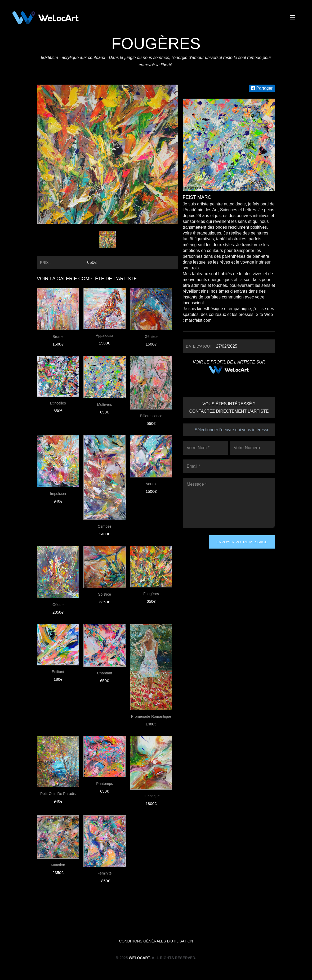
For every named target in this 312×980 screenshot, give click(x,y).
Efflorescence (151, 416)
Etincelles (58, 403)
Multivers (105, 404)
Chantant (104, 673)
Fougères (151, 594)
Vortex (151, 484)
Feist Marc (197, 197)
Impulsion (58, 494)
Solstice (104, 594)
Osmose (105, 526)
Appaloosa (105, 335)
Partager (262, 88)
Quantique (151, 796)
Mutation (58, 865)
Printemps (104, 784)
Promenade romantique (151, 716)
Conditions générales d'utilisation (156, 941)
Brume (58, 337)
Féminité (105, 873)
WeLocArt (139, 958)
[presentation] (204, 554)
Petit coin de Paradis (58, 794)
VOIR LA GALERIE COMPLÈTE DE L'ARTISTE (87, 279)
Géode (58, 605)
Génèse (151, 337)
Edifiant (58, 672)
